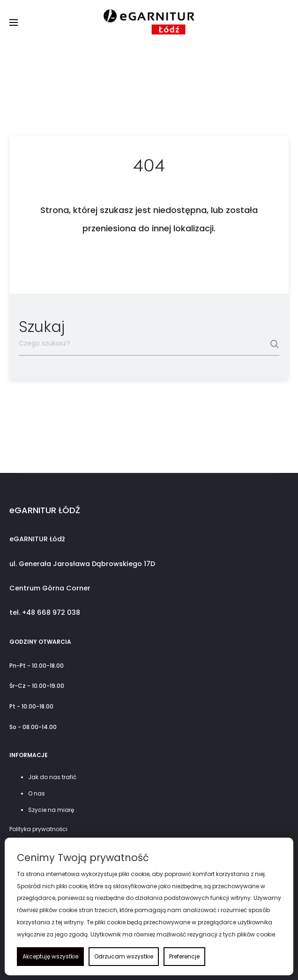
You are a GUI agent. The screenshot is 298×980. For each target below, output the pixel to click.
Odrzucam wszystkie (124, 956)
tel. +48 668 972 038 (45, 612)
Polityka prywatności (38, 829)
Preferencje (184, 956)
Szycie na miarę (51, 810)
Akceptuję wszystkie (50, 956)
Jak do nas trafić (52, 777)
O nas (37, 793)
